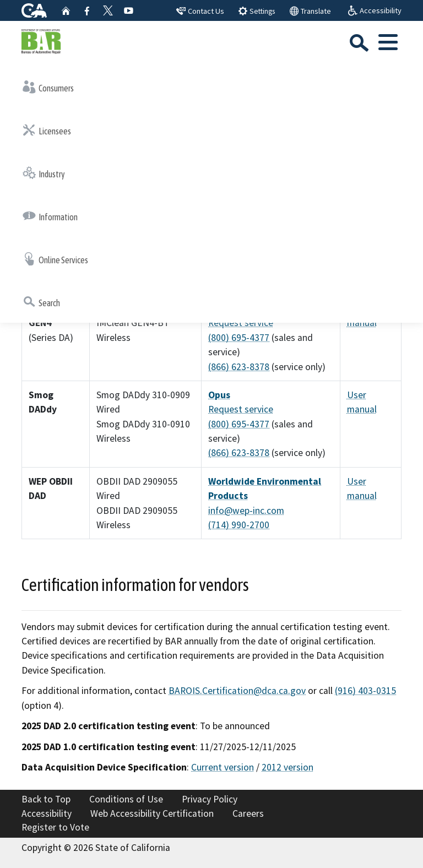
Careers (248, 813)
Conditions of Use (126, 799)
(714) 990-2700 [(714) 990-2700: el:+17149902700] (239, 525)
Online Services (55, 259)
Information (50, 216)
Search (41, 302)
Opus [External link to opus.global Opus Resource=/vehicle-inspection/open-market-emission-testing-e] (219, 395)
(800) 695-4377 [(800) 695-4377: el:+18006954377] (239, 338)
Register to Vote (55, 827)
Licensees (47, 130)
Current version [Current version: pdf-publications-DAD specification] (223, 767)
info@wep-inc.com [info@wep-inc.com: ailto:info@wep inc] (246, 511)
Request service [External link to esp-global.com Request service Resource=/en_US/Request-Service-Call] (241, 323)
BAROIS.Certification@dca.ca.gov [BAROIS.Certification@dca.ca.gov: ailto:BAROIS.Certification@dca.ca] (237, 691)
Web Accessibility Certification (152, 813)
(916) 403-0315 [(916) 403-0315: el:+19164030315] (365, 691)
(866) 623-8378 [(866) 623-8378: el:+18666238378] (239, 367)
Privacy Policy (210, 799)
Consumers (48, 87)
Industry (44, 173)
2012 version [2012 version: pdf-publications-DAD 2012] (288, 767)
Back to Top (46, 799)
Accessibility (47, 813)
